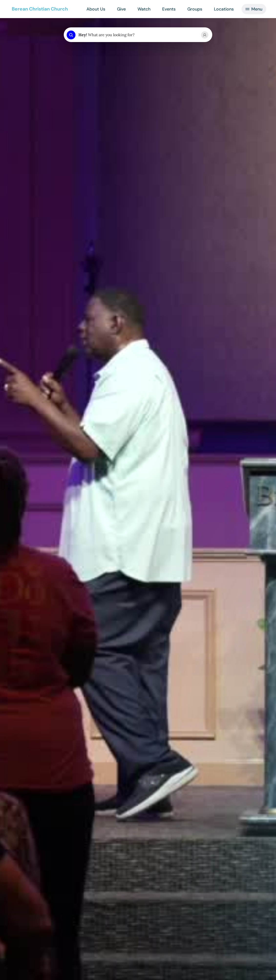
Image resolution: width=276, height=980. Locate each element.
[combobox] (138, 35)
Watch (144, 9)
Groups (195, 9)
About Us (96, 9)
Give (121, 9)
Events (169, 9)
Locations (224, 9)
